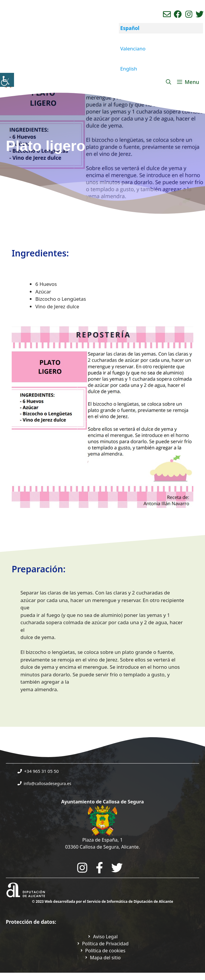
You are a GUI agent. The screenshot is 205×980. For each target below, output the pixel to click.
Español (130, 28)
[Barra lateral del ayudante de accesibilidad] (7, 80)
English (129, 69)
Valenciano (133, 49)
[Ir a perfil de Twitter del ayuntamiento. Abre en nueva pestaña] (200, 14)
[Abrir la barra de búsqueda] (168, 82)
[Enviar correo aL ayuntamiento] (167, 14)
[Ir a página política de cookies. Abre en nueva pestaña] (103, 951)
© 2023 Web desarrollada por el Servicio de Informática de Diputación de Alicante (102, 901)
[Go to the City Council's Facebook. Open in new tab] (99, 868)
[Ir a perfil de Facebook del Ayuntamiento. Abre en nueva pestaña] (178, 14)
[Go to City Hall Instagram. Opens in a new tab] (82, 868)
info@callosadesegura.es (47, 783)
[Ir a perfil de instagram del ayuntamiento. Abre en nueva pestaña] (189, 14)
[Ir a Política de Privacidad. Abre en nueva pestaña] (102, 937)
